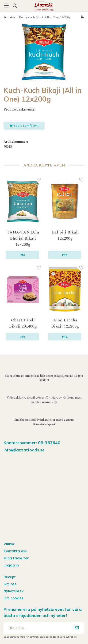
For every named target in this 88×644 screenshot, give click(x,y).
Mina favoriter (16, 558)
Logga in (11, 565)
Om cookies (13, 598)
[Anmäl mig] (77, 628)
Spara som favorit (24, 125)
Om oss (10, 584)
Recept (10, 577)
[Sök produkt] (15, 6)
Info (23, 255)
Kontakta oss (15, 551)
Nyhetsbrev (13, 591)
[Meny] (6, 6)
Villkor (9, 544)
